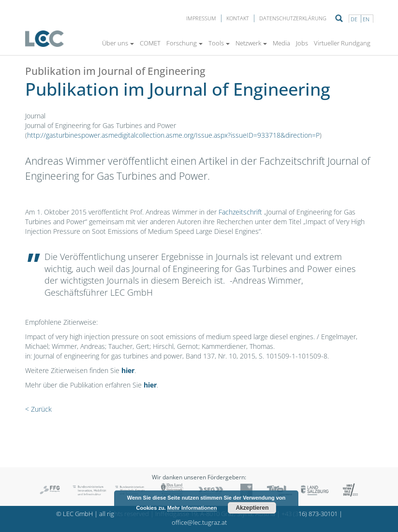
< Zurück (38, 409)
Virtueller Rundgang (342, 43)
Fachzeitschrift (241, 212)
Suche (339, 18)
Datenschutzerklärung (293, 18)
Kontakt (238, 18)
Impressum (201, 18)
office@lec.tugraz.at (199, 523)
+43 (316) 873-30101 (310, 514)
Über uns (118, 43)
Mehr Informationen (192, 508)
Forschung (184, 43)
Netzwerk (251, 43)
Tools (219, 43)
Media (281, 43)
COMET (150, 43)
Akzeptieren (252, 508)
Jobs (302, 43)
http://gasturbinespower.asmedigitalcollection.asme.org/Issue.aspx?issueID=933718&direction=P (173, 135)
